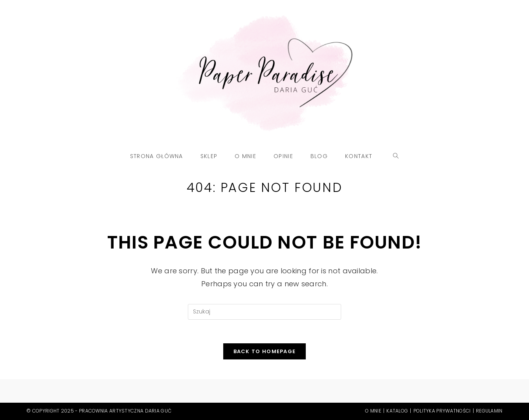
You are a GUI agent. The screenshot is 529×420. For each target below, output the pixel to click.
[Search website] (396, 156)
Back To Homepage (265, 351)
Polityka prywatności (442, 411)
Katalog (397, 411)
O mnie (373, 411)
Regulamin (489, 411)
